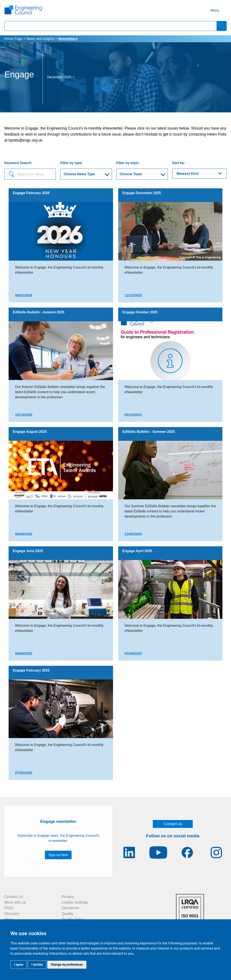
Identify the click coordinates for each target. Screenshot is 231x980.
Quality (67, 914)
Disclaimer (70, 908)
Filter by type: (71, 163)
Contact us (173, 824)
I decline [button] (37, 965)
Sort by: (179, 163)
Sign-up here (58, 855)
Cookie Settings (75, 902)
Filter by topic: (128, 163)
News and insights (40, 39)
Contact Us (14, 897)
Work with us (15, 902)
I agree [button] (19, 965)
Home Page (13, 39)
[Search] (222, 26)
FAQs (9, 908)
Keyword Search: (18, 163)
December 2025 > (61, 77)
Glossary (12, 914)
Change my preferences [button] (67, 965)
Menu (215, 10)
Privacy (68, 897)
